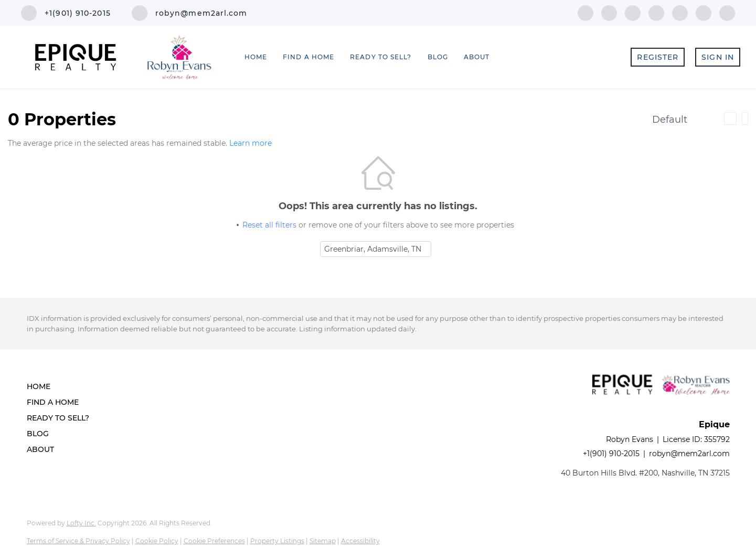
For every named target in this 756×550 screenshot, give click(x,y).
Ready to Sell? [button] (381, 57)
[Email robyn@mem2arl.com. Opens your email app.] (190, 13)
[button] (61, 386)
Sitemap (323, 541)
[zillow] (633, 12)
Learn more (251, 144)
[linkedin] (609, 12)
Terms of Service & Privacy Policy (78, 541)
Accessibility (360, 541)
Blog (438, 57)
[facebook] (585, 12)
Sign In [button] (718, 57)
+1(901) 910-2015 (611, 454)
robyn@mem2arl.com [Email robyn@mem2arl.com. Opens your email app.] (689, 454)
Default (670, 120)
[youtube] (680, 12)
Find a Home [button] (308, 57)
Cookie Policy (157, 541)
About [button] (477, 57)
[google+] (727, 12)
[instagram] (656, 12)
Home (256, 57)
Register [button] (658, 57)
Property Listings (277, 541)
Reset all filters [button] (269, 225)
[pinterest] (704, 12)
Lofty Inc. (81, 523)
